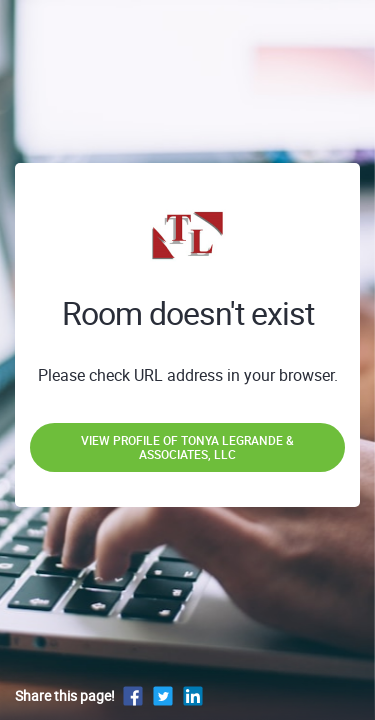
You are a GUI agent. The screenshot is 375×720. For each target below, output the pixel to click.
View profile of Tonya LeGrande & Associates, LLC (187, 447)
